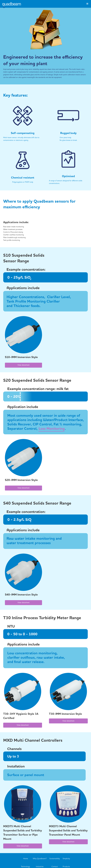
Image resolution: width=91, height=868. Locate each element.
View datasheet (24, 365)
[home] (12, 6)
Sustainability (55, 859)
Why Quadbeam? (40, 859)
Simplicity (66, 859)
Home (26, 859)
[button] (87, 5)
